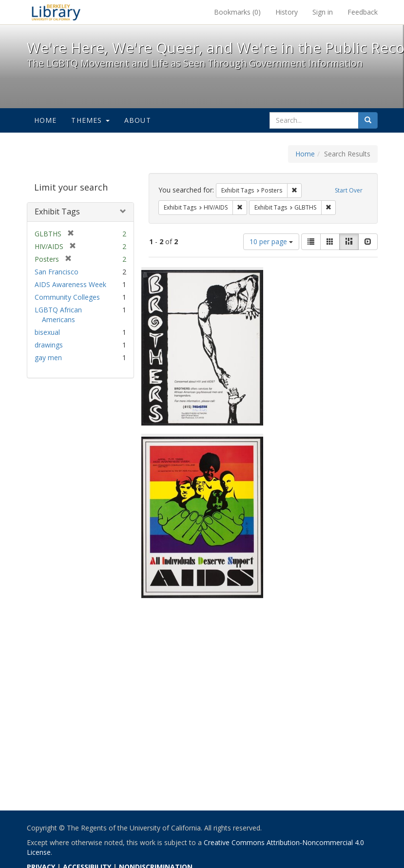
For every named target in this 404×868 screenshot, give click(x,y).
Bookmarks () (237, 12)
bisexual (47, 332)
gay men (48, 357)
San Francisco (57, 272)
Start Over (349, 190)
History (287, 12)
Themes (90, 120)
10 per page (271, 241)
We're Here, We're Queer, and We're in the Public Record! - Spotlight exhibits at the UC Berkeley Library (56, 12)
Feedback (363, 12)
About (138, 120)
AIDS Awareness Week (70, 284)
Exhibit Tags (57, 212)
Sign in (323, 12)
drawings (49, 345)
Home (46, 120)
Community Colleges (67, 297)
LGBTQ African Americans (58, 315)
